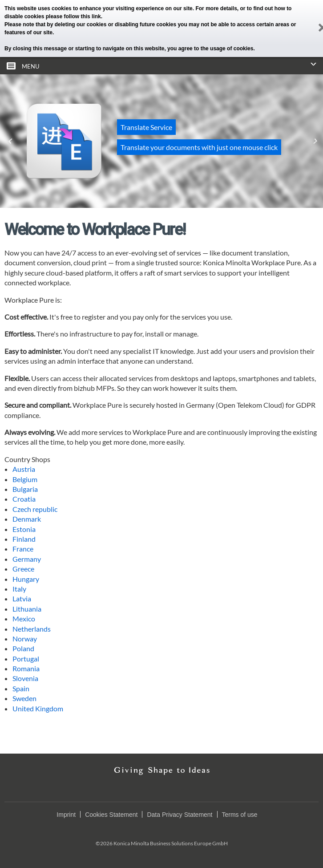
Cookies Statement (111, 815)
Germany (27, 559)
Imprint (66, 815)
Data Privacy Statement (180, 815)
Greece (23, 569)
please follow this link (73, 16)
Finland (24, 539)
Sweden (24, 698)
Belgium (25, 479)
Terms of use (240, 815)
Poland (23, 648)
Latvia (22, 598)
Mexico (24, 619)
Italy (19, 589)
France (23, 549)
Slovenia (25, 678)
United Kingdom (38, 708)
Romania (26, 668)
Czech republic (35, 509)
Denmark (27, 519)
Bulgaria (25, 489)
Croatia (24, 499)
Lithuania (27, 609)
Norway (25, 639)
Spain (21, 688)
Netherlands (32, 629)
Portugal (26, 659)
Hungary (26, 579)
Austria (24, 469)
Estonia (24, 529)
